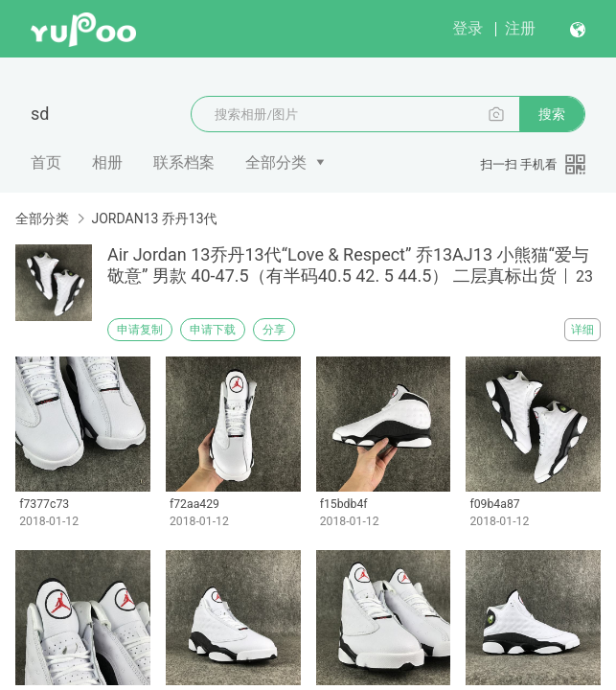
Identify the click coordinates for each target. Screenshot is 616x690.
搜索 (552, 114)
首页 (46, 162)
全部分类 (276, 162)
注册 (520, 28)
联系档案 (184, 162)
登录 (468, 28)
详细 (582, 330)
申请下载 (213, 330)
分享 (274, 330)
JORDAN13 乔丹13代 (154, 218)
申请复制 (140, 330)
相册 (107, 162)
